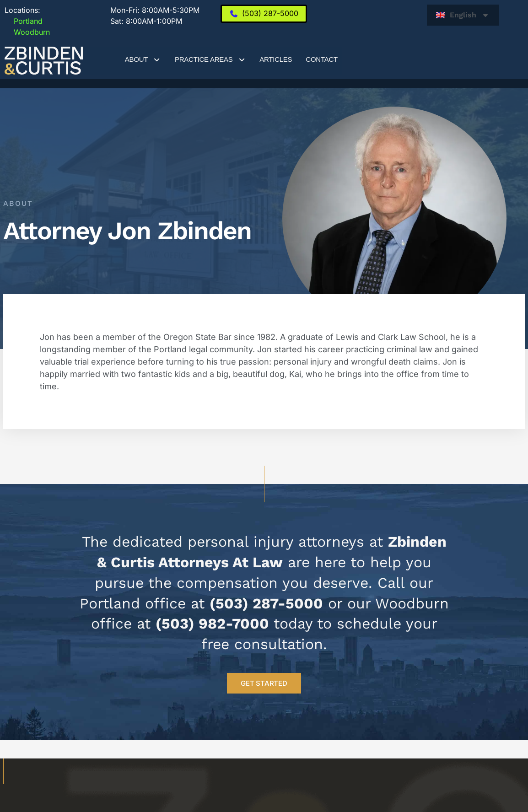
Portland (24, 21)
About (143, 60)
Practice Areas (210, 60)
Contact (322, 59)
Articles (276, 59)
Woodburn (27, 32)
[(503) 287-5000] (264, 14)
